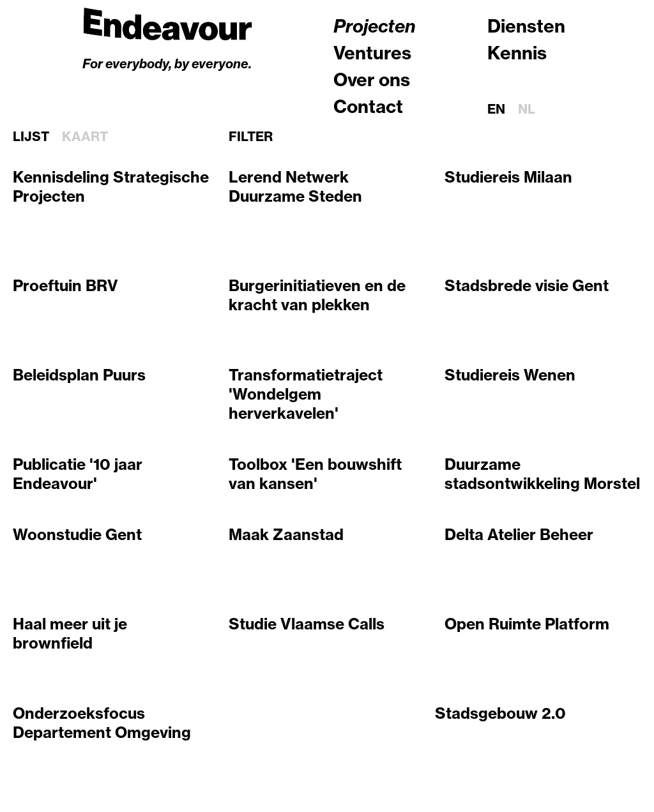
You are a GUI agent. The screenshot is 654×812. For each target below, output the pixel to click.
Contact (368, 106)
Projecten (375, 26)
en (496, 109)
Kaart (85, 137)
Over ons (372, 79)
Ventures (372, 53)
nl (527, 109)
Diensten (526, 26)
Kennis (517, 53)
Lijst (31, 137)
